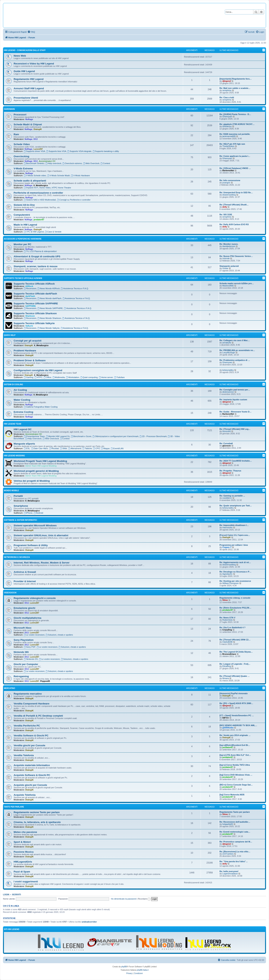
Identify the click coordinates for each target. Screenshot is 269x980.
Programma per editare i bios (234, 545)
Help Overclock (33, 439)
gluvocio (227, 446)
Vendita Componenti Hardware (31, 704)
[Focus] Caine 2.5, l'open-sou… (235, 535)
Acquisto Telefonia (25, 795)
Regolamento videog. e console (235, 598)
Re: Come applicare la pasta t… (235, 156)
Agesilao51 (227, 574)
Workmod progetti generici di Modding (36, 471)
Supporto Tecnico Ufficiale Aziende (23, 278)
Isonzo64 (227, 431)
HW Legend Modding (14, 456)
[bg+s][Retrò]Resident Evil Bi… (235, 745)
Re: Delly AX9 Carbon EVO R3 (234, 224)
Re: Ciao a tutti (227, 97)
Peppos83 (45, 681)
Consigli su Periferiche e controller (74, 200)
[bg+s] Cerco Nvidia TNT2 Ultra (235, 765)
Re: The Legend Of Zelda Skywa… (236, 652)
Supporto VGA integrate (79, 151)
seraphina (227, 90)
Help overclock (53, 163)
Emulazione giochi (24, 608)
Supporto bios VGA (56, 151)
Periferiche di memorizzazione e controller (38, 193)
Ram (16, 134)
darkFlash (30, 296)
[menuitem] (31, 32)
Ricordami (144, 899)
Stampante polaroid (229, 266)
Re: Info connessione (230, 180)
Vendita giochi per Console (29, 745)
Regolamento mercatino (28, 694)
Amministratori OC (47, 161)
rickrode (226, 258)
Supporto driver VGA (34, 151)
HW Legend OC (23, 429)
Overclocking (21, 156)
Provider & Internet (25, 581)
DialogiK (38, 129)
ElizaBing (227, 666)
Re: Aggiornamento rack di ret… (235, 562)
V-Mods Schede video (35, 176)
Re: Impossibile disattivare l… (234, 525)
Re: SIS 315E (226, 215)
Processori (20, 115)
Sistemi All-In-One (24, 205)
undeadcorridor (89, 922)
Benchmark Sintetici (34, 163)
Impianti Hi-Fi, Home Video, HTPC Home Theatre (47, 188)
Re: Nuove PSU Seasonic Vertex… (236, 256)
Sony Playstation (24, 640)
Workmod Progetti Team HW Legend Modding (40, 461)
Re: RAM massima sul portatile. (235, 134)
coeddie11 (227, 498)
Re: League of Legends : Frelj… (235, 664)
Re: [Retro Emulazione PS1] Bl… (235, 608)
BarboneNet (228, 170)
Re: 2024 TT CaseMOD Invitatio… (236, 461)
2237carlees (228, 854)
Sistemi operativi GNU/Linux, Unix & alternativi (41, 535)
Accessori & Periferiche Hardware (23, 239)
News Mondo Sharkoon (49, 318)
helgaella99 (228, 824)
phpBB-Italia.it (143, 970)
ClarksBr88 (227, 642)
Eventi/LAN (117, 448)
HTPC (38, 377)
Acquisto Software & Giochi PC (32, 775)
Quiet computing (89, 377)
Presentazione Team (34, 436)
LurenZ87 (38, 149)
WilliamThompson (230, 583)
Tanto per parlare (14, 807)
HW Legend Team (13, 424)
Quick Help (10, 335)
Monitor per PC (23, 244)
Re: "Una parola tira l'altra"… (234, 861)
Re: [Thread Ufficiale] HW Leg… (235, 429)
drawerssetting (229, 195)
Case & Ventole (53, 232)
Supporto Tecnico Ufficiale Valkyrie (34, 323)
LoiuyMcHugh (229, 352)
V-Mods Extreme (23, 168)
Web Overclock (91, 163)
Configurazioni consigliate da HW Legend (38, 370)
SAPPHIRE (30, 306)
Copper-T (227, 547)
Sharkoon (30, 316)
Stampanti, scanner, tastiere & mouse (36, 266)
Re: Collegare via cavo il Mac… (235, 340)
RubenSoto (227, 620)
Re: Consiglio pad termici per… (235, 390)
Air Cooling (20, 390)
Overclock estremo (72, 163)
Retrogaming (21, 676)
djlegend (227, 81)
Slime (225, 600)
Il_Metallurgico (41, 185)
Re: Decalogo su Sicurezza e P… (235, 572)
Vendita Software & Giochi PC (31, 736)
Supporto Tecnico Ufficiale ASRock (34, 284)
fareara (226, 678)
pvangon (226, 183)
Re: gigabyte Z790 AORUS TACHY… (237, 124)
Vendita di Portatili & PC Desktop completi (38, 716)
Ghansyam (227, 117)
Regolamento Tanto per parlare (235, 812)
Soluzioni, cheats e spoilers (59, 635)
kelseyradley (228, 370)
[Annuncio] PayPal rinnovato (234, 693)
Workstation (73, 377)
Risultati (54, 448)
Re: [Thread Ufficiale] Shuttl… (234, 205)
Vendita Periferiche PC (27, 726)
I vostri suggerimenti (26, 882)
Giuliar (225, 268)
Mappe (105, 448)
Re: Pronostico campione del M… (236, 842)
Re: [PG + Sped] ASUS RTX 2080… (236, 703)
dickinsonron (228, 392)
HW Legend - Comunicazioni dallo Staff (25, 50)
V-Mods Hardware (80, 176)
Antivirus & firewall (25, 572)
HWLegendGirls (23, 862)
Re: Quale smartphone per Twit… (236, 506)
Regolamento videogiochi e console (35, 598)
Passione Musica (24, 852)
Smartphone (21, 506)
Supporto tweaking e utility (106, 151)
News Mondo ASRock (48, 288)
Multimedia (59, 377)
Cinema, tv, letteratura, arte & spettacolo (37, 822)
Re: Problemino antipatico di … (235, 360)
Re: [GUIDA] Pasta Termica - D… (235, 114)
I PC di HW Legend (34, 232)
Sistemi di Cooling (13, 385)
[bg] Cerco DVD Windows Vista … (236, 775)
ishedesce (227, 126)
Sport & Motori (22, 842)
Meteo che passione (25, 832)
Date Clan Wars (40, 448)
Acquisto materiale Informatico (32, 765)
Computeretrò (22, 215)
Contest (105, 163)
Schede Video (22, 144)
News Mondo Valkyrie (48, 328)
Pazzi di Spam (22, 872)
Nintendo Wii (21, 652)
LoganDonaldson (230, 874)
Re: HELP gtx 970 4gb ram (232, 144)
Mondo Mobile (11, 491)
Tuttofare (119, 377)
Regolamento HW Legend (29, 79)
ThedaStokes (228, 146)
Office (47, 377)
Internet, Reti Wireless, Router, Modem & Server (42, 563)
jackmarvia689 (229, 136)
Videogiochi (10, 593)
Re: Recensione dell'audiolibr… (235, 822)
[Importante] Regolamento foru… (236, 79)
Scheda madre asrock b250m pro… (237, 283)
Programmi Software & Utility (31, 545)
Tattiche (87, 448)
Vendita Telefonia (24, 755)
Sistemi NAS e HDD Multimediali (40, 200)
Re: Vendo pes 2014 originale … (235, 735)
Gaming (28, 377)
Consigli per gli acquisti (28, 341)
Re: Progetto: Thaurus (230, 471)
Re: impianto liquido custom (233, 400)
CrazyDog (227, 630)
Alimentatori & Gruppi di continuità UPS (37, 256)
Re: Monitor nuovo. (229, 244)
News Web (20, 56)
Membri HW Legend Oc (58, 436)
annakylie (227, 343)
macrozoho (227, 527)
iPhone (28, 513)
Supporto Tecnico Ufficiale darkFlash (35, 294)
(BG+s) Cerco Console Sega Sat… (236, 785)
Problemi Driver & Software (30, 360)
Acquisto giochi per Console (30, 785)
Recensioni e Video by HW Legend (34, 64)
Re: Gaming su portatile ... (232, 496)
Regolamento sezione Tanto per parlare (37, 812)
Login (6, 894)
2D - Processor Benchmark (153, 436)
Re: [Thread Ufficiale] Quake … (235, 676)
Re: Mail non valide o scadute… (235, 88)
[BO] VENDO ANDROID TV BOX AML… (238, 725)
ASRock (29, 286)
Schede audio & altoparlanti (30, 181)
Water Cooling (22, 400)
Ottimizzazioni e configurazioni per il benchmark (115, 436)
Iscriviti (17, 894)
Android (38, 513)
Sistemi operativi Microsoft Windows (35, 525)
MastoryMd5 (228, 286)
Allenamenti (75, 448)
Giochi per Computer (26, 664)
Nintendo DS (31, 659)
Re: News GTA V (227, 618)
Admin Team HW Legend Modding (41, 466)
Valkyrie (29, 326)
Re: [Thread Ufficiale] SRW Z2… (235, 640)
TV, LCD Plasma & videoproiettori (40, 251)
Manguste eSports (24, 444)
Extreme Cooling (23, 412)
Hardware (9, 109)
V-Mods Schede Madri (59, 176)
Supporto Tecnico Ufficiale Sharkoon (35, 313)
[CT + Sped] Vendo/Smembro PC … (237, 715)
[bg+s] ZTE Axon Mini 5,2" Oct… (235, 755)
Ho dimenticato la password (124, 899)
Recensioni (30, 288)
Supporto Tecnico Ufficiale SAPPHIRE (36, 303)
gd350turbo (228, 728)
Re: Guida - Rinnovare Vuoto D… (235, 412)
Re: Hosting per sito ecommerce (235, 581)
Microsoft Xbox (23, 628)
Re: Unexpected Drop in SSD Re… (236, 192)
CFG (96, 448)
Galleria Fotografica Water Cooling (41, 407)
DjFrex (225, 718)
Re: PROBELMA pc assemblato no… (237, 350)
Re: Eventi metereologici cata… (235, 832)
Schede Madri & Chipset (28, 124)
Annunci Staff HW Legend (29, 88)
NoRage (29, 119)
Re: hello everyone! (229, 871)
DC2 (35, 139)
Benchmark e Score (81, 436)
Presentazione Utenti (26, 98)
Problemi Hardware (25, 351)
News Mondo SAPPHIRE (50, 308)
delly (225, 207)
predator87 (39, 220)
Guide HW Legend (24, 71)
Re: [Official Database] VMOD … (235, 168)
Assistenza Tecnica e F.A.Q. (75, 288)
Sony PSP (30, 647)
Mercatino (10, 688)
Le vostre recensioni (34, 635)
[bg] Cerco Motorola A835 (232, 795)
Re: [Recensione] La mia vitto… (235, 852)
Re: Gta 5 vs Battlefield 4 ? (232, 628)
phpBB (124, 967)
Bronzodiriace (229, 654)
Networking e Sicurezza (17, 557)
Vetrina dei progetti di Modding (32, 481)
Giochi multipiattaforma (27, 618)
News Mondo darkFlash (49, 298)
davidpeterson (229, 246)
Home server (106, 377)
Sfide (64, 448)
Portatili (18, 496)
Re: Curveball (226, 443)
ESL (27, 448)
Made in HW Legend (25, 225)
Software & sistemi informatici (20, 520)
